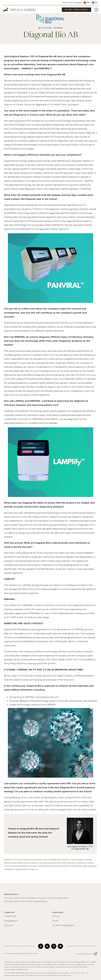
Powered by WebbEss (87, 954)
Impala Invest (10, 916)
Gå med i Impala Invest (76, 10)
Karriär (55, 921)
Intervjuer (8, 925)
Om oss (56, 916)
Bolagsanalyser (11, 921)
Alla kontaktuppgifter (65, 925)
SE (94, 3)
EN (87, 3)
